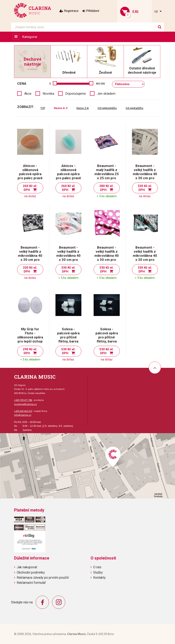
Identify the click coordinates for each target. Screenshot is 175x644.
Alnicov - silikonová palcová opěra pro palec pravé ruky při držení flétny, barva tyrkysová (68, 178)
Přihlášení (93, 11)
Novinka (48, 94)
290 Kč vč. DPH (30, 351)
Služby (98, 572)
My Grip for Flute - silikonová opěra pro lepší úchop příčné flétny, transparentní (30, 339)
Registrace (71, 11)
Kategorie (30, 37)
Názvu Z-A (83, 108)
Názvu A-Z (61, 108)
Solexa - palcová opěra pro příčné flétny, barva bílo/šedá (68, 337)
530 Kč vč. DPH (68, 351)
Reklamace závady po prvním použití (43, 578)
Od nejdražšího (135, 108)
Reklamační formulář (31, 583)
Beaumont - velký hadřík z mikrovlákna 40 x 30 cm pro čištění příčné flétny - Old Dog (30, 258)
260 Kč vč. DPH (30, 188)
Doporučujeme (76, 94)
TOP (43, 108)
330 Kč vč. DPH (145, 188)
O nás (97, 567)
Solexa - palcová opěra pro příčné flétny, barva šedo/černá (107, 337)
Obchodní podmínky (31, 572)
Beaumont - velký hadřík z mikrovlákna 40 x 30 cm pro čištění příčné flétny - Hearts (145, 176)
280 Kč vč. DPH (107, 188)
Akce (28, 94)
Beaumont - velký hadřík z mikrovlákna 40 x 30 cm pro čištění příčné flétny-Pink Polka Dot (107, 260)
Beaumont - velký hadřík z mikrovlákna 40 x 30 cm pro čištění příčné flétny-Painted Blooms (68, 260)
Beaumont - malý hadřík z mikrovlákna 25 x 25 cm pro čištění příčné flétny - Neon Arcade (107, 178)
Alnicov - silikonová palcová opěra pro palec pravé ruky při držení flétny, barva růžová (30, 178)
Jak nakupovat (27, 567)
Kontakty (99, 578)
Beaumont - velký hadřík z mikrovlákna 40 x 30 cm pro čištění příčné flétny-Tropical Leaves (145, 260)
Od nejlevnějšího (107, 108)
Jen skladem (106, 94)
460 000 (100, 84)
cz (157, 11)
